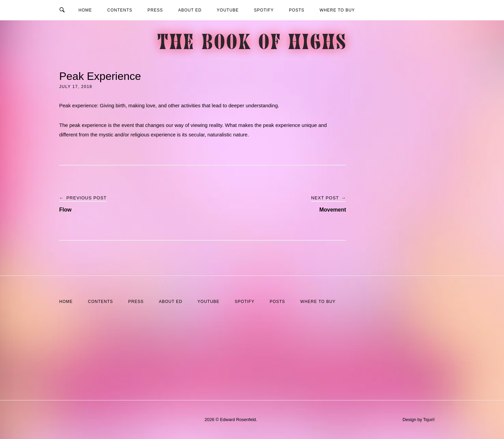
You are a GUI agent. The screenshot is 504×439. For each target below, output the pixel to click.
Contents (120, 10)
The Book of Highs (252, 44)
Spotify (264, 10)
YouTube (228, 10)
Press (155, 10)
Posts (297, 10)
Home (85, 10)
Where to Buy (337, 10)
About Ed (190, 10)
